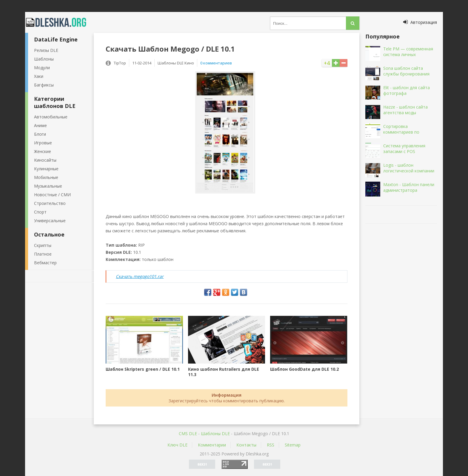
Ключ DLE (177, 445)
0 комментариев (216, 63)
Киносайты (45, 160)
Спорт (40, 212)
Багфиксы (44, 85)
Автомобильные (51, 117)
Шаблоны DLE (215, 433)
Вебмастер (45, 263)
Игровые (43, 143)
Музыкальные (48, 186)
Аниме (40, 125)
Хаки (39, 76)
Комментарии (212, 445)
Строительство (50, 203)
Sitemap (293, 445)
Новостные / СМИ (52, 195)
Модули (42, 68)
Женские (43, 151)
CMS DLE (188, 433)
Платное (43, 254)
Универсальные (50, 221)
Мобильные (46, 177)
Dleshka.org (59, 22)
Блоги (40, 134)
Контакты (246, 445)
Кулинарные (46, 169)
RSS (271, 445)
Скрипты (43, 245)
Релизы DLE (46, 50)
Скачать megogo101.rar (140, 276)
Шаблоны (44, 59)
